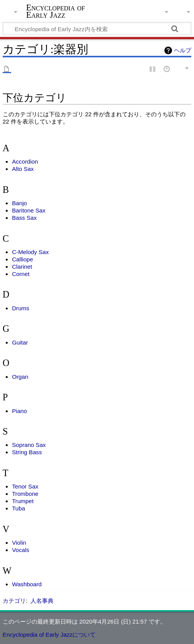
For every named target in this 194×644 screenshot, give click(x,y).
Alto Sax (23, 169)
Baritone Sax (29, 210)
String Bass (27, 452)
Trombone (25, 494)
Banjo (19, 203)
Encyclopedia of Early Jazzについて (49, 635)
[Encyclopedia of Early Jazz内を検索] (97, 28)
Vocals (21, 550)
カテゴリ (14, 601)
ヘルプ (183, 50)
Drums (21, 308)
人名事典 (42, 601)
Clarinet (22, 267)
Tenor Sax (25, 486)
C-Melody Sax (30, 252)
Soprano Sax (29, 445)
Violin (19, 543)
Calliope (23, 259)
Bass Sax (24, 218)
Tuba (18, 508)
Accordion (25, 161)
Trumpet (23, 501)
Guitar (20, 342)
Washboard (27, 584)
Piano (19, 411)
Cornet (21, 274)
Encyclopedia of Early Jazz (56, 11)
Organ (20, 377)
